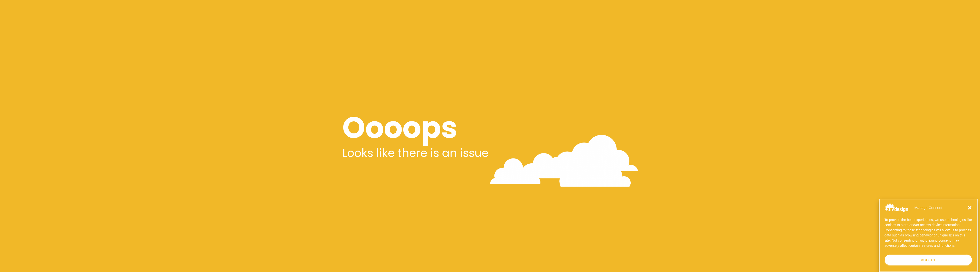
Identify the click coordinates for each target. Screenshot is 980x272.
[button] (970, 208)
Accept (928, 260)
